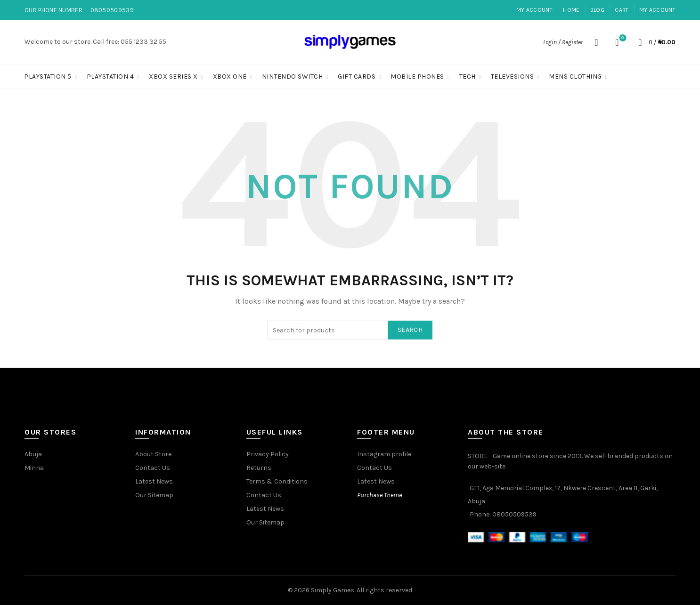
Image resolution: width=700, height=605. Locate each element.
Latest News (154, 481)
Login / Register (563, 42)
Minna (34, 468)
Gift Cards (357, 77)
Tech (468, 77)
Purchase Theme (379, 495)
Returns (259, 468)
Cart (622, 10)
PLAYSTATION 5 (48, 77)
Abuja (33, 454)
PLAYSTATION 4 (110, 77)
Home (571, 10)
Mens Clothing (575, 77)
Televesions (513, 77)
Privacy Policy (268, 454)
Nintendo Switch (293, 77)
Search (410, 330)
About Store (153, 454)
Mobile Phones (417, 77)
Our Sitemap (154, 495)
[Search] (596, 42)
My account (534, 10)
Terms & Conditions (277, 481)
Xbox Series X (173, 77)
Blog (597, 10)
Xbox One (230, 77)
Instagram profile (384, 454)
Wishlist (622, 38)
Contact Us (153, 468)
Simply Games (333, 590)
